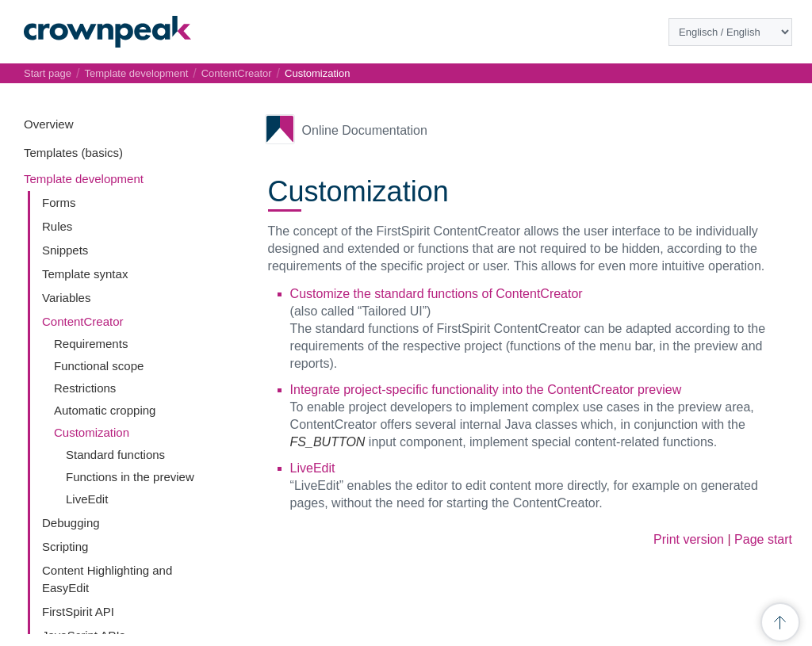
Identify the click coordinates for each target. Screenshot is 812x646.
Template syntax (85, 274)
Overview (49, 124)
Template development (84, 179)
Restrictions (85, 388)
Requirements (91, 344)
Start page (48, 73)
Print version (689, 539)
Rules (57, 226)
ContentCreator (83, 321)
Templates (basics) (73, 153)
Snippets (65, 250)
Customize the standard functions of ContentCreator (437, 294)
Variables (66, 298)
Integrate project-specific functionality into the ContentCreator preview (486, 390)
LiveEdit (87, 499)
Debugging (71, 523)
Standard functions (115, 455)
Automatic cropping (105, 410)
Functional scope (99, 366)
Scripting (65, 547)
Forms (59, 203)
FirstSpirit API (78, 612)
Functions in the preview (130, 477)
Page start (763, 539)
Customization (92, 432)
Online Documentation (365, 130)
